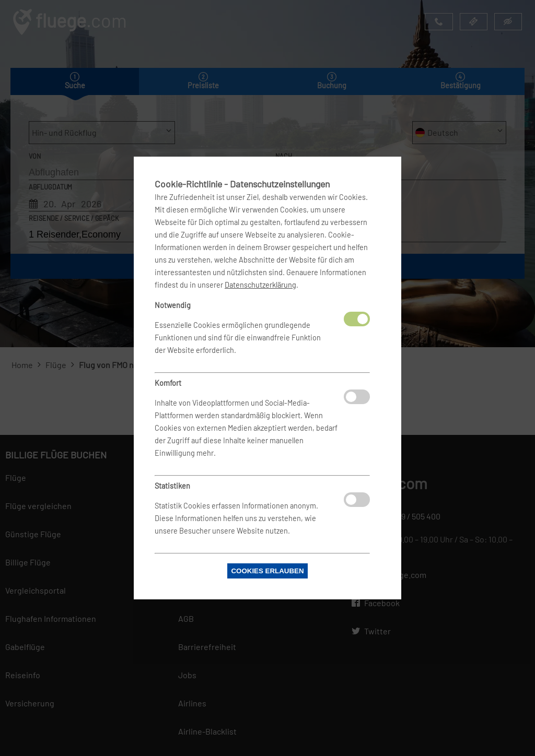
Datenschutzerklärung (260, 285)
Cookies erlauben (267, 571)
